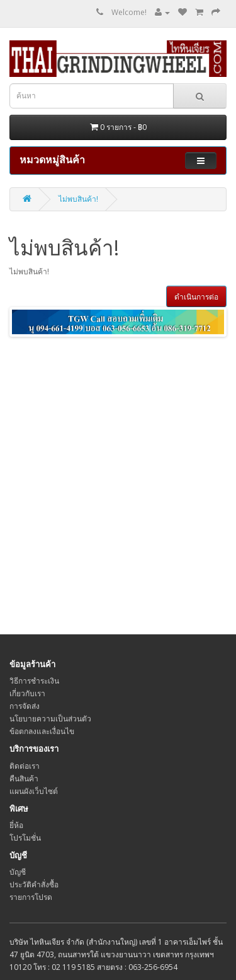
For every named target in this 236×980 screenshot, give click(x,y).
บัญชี (18, 872)
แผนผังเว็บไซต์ (34, 791)
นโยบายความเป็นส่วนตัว (50, 719)
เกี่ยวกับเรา (27, 693)
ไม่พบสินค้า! (78, 199)
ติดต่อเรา (25, 766)
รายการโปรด (31, 897)
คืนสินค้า (24, 779)
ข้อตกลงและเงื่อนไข (42, 731)
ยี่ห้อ (16, 825)
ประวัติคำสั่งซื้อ (34, 884)
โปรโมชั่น (25, 838)
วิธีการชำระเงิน (34, 681)
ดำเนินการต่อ (196, 297)
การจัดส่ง (25, 706)
